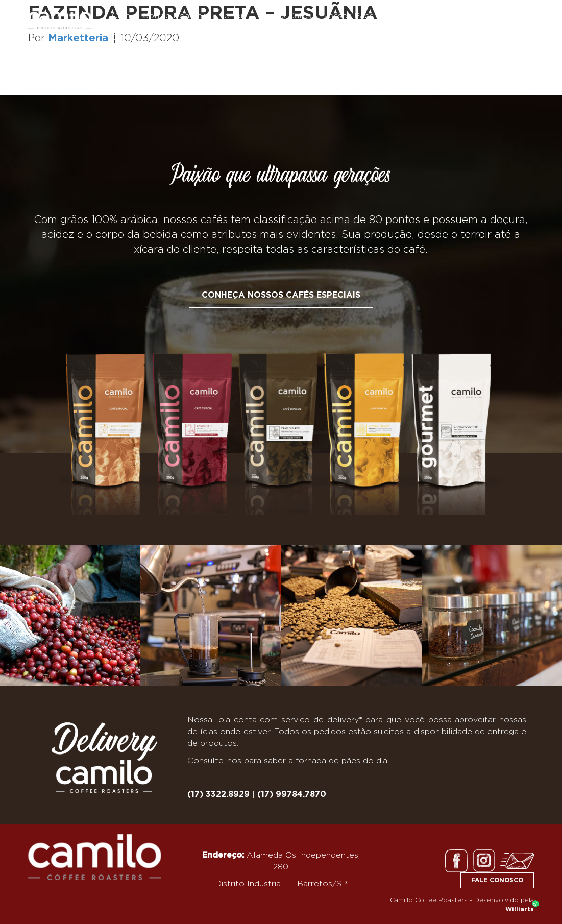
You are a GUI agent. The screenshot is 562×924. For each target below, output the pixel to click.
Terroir (233, 16)
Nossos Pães (348, 16)
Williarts (520, 909)
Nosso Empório (415, 16)
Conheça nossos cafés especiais (281, 295)
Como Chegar (140, 37)
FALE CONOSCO (497, 880)
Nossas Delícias (488, 16)
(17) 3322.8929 (218, 794)
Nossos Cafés (284, 16)
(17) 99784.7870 (292, 794)
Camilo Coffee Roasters (161, 16)
